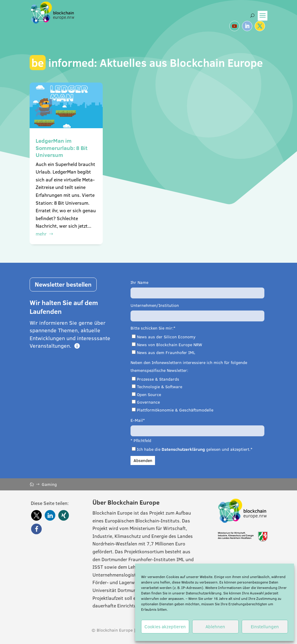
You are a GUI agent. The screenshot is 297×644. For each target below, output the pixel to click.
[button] (36, 515)
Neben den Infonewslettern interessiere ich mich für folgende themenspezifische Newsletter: (189, 366)
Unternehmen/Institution (155, 305)
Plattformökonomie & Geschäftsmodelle (175, 410)
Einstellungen (265, 627)
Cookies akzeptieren (165, 627)
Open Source (149, 395)
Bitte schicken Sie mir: (152, 328)
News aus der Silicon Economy (166, 337)
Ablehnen (215, 627)
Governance (148, 402)
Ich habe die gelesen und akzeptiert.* (195, 449)
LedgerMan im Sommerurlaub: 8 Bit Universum (62, 148)
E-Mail (137, 420)
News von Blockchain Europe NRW (169, 345)
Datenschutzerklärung (204, 593)
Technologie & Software (160, 387)
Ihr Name (139, 282)
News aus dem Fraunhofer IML (166, 353)
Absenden (143, 460)
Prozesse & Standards (158, 379)
